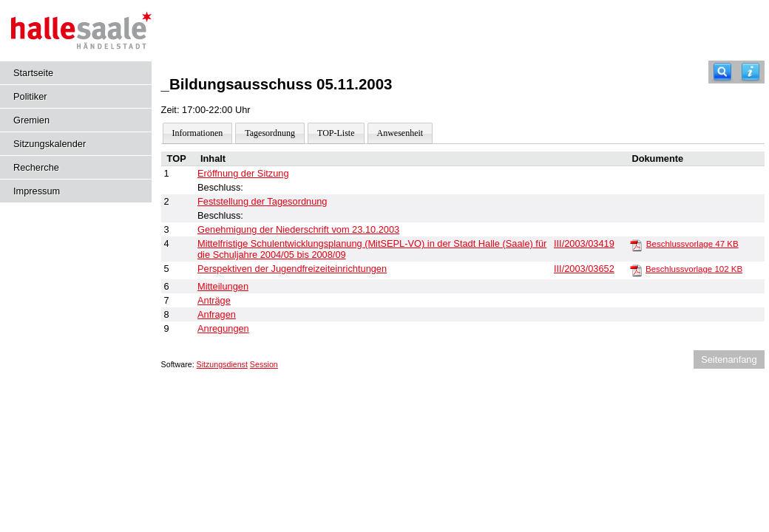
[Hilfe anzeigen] (751, 72)
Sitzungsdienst (222, 364)
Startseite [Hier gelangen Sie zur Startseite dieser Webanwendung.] (33, 73)
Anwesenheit (400, 133)
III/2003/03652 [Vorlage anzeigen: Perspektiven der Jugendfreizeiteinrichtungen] (584, 269)
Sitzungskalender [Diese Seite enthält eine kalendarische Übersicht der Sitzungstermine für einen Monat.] (50, 144)
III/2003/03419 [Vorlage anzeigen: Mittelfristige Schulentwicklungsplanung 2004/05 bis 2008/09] (584, 243)
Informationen (198, 133)
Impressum (37, 191)
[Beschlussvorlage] (636, 245)
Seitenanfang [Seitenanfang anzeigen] (729, 359)
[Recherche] (722, 72)
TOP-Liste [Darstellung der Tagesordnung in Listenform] (336, 133)
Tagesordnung (270, 133)
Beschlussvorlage (692, 244)
